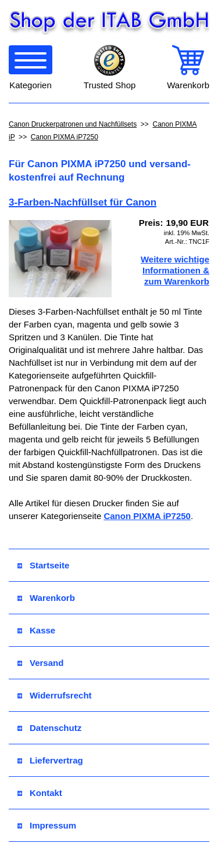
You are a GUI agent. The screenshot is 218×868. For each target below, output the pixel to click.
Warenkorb (46, 598)
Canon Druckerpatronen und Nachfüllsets (73, 124)
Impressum (47, 825)
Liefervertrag (50, 760)
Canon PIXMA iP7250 (65, 137)
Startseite (43, 565)
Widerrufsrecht (55, 695)
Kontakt (40, 793)
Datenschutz (49, 728)
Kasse (36, 630)
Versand (40, 663)
